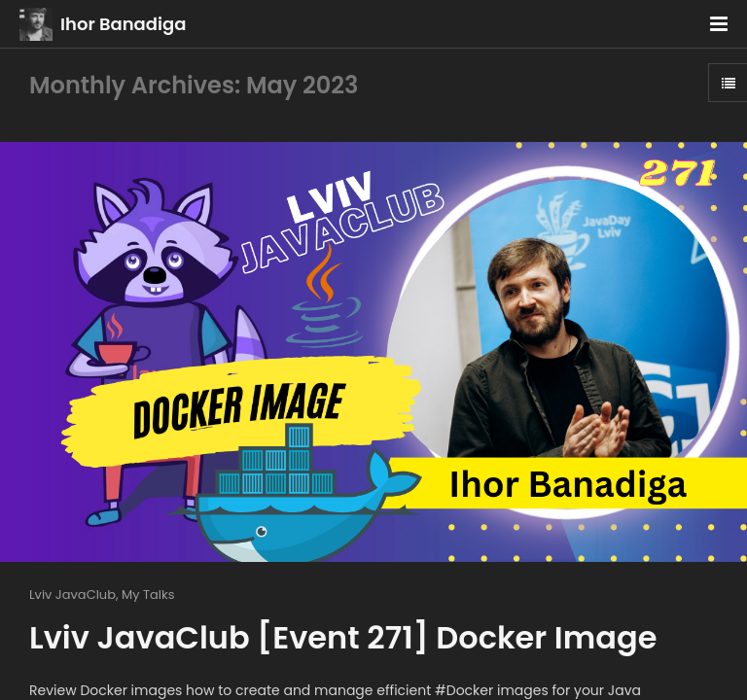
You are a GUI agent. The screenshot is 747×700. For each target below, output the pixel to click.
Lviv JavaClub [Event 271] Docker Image (343, 637)
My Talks (148, 595)
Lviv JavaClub (72, 595)
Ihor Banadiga (123, 24)
